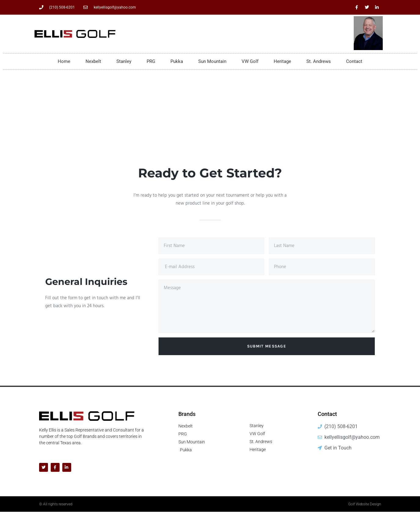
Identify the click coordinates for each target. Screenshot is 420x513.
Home (64, 61)
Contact (354, 61)
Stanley (124, 61)
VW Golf (250, 61)
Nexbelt (93, 61)
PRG (151, 61)
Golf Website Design (365, 505)
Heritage (282, 61)
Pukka (177, 61)
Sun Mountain (212, 61)
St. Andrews (319, 61)
